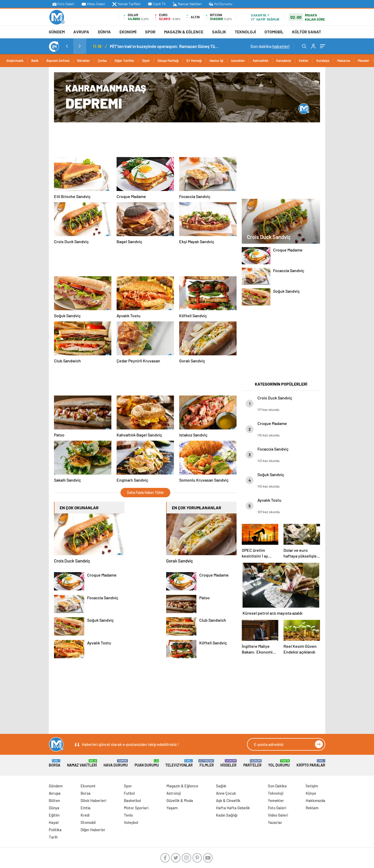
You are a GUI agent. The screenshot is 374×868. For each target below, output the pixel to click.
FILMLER (207, 763)
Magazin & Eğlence (184, 32)
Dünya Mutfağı (168, 61)
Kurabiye (323, 61)
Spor (150, 32)
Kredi (85, 815)
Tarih (53, 837)
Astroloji (174, 793)
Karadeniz (284, 61)
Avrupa (81, 32)
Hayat (54, 822)
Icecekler (238, 61)
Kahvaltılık (261, 61)
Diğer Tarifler (124, 61)
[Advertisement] (25, 145)
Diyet (146, 61)
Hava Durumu (116, 763)
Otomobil (274, 32)
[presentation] (67, 46)
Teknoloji (245, 32)
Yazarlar (275, 822)
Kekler (304, 61)
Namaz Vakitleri (187, 4)
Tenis (128, 815)
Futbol (129, 793)
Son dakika (270, 46)
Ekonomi (128, 32)
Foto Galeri (63, 4)
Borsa (55, 763)
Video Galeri (93, 4)
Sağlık (219, 32)
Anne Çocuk (226, 793)
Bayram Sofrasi (58, 61)
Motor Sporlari (136, 808)
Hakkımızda (315, 800)
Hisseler (228, 763)
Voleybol (131, 822)
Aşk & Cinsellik (228, 800)
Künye (311, 793)
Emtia (86, 808)
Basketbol (132, 800)
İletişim (312, 786)
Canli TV (157, 4)
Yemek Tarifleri (126, 4)
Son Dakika (277, 786)
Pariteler (252, 763)
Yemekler (276, 800)
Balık (35, 61)
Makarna (344, 61)
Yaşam (172, 808)
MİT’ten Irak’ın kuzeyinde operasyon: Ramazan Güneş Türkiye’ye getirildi (165, 46)
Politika (55, 830)
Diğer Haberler (93, 830)
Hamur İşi (216, 61)
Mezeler (364, 61)
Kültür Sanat (307, 32)
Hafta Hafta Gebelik (233, 808)
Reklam (312, 808)
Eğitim (54, 815)
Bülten (54, 800)
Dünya (104, 32)
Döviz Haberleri (93, 800)
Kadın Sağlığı (227, 815)
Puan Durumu (147, 763)
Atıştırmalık (15, 61)
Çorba (102, 61)
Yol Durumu (221, 4)
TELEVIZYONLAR (179, 763)
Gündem (57, 32)
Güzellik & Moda (180, 800)
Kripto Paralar (311, 763)
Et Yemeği (194, 61)
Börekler (84, 61)
